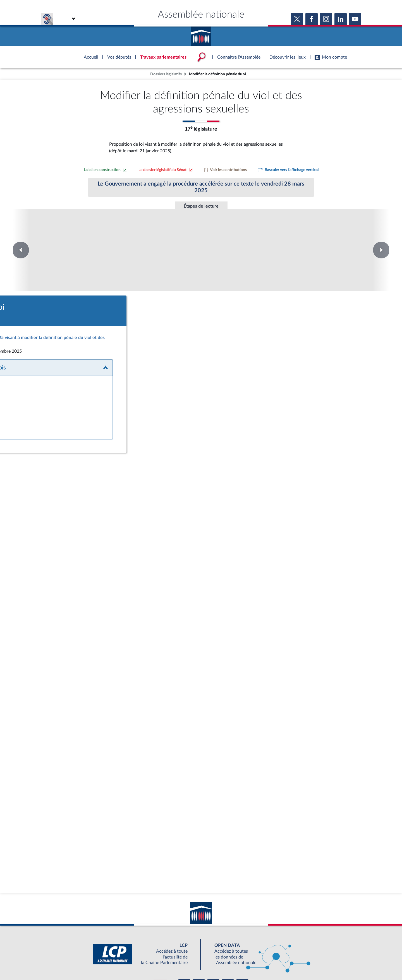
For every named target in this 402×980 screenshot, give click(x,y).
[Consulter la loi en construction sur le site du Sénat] (106, 170)
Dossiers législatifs (166, 74)
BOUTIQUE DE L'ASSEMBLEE (111, 949)
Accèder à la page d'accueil (201, 34)
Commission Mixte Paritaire (125, 236)
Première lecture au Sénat (49, 236)
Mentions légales (125, 962)
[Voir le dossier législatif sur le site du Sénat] (166, 170)
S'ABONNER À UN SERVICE (223, 949)
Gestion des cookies (275, 962)
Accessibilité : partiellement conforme (171, 962)
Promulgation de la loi (201, 234)
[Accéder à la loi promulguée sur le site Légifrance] (197, 319)
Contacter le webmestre (223, 962)
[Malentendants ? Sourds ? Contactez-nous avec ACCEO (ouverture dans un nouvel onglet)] (160, 933)
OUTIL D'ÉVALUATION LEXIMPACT (283, 949)
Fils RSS (251, 962)
